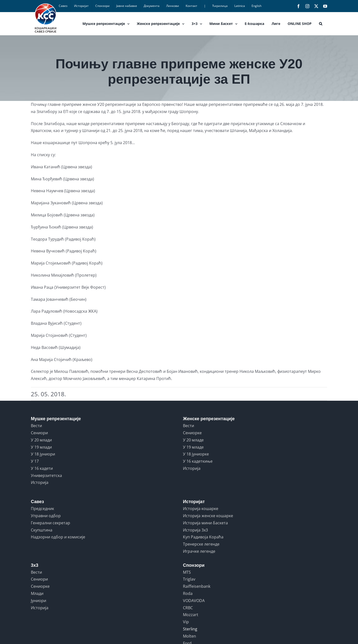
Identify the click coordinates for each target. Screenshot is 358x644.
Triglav (189, 579)
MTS (187, 572)
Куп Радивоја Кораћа (203, 537)
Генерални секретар (50, 523)
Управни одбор (46, 516)
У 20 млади (41, 440)
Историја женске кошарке (208, 516)
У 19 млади (41, 447)
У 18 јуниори (43, 454)
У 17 (35, 461)
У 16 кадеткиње (198, 461)
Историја (40, 482)
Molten (189, 636)
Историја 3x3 (195, 530)
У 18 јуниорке (196, 454)
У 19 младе (193, 447)
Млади (37, 593)
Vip (186, 622)
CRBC (188, 608)
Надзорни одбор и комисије (58, 537)
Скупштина (42, 530)
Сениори (39, 433)
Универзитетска (46, 475)
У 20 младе (193, 440)
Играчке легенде (199, 551)
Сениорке (192, 433)
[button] (321, 24)
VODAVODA (194, 601)
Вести (36, 426)
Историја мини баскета (205, 523)
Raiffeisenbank (197, 586)
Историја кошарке (201, 509)
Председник (42, 509)
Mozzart (191, 615)
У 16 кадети (42, 468)
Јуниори (39, 601)
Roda (188, 593)
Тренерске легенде (201, 544)
